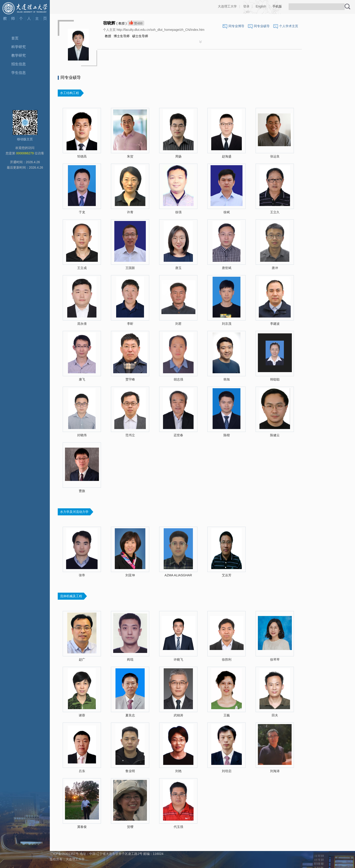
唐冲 (275, 268)
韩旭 (227, 379)
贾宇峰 (130, 379)
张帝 (82, 575)
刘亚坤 (130, 575)
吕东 (82, 771)
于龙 (82, 212)
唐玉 (178, 268)
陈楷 (227, 435)
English (261, 6)
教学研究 (19, 55)
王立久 (275, 212)
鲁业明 (130, 771)
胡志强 (178, 379)
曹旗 (82, 491)
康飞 (82, 379)
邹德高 (82, 156)
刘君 (178, 324)
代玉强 (178, 827)
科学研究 (19, 47)
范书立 (130, 435)
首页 (15, 38)
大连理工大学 (227, 6)
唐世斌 (227, 268)
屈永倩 (82, 324)
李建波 (275, 324)
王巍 (227, 715)
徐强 (178, 212)
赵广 (82, 659)
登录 (246, 6)
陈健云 (275, 435)
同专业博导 (236, 26)
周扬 (178, 156)
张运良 (275, 156)
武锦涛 (178, 715)
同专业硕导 (262, 26)
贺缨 (130, 827)
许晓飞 (178, 659)
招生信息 (19, 64)
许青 (130, 212)
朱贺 (130, 156)
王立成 (82, 268)
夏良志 (130, 715)
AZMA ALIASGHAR (178, 575)
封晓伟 (82, 435)
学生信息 (19, 73)
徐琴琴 (275, 659)
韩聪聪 (275, 379)
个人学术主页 (289, 26)
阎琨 (130, 659)
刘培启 (227, 771)
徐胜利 (227, 659)
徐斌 (227, 212)
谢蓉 (82, 715)
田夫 (275, 715)
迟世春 (178, 435)
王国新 (130, 268)
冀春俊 (82, 827)
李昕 (130, 324)
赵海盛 (227, 156)
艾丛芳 (227, 575)
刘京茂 (227, 324)
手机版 (277, 6)
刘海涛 (275, 771)
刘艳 (178, 771)
